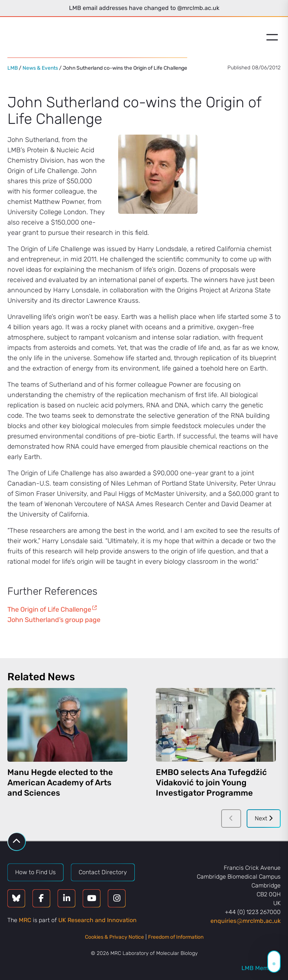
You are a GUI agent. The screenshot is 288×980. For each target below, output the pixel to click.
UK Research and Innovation (97, 920)
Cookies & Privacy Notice (114, 937)
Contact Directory (103, 872)
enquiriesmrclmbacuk (246, 921)
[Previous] (231, 819)
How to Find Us (35, 872)
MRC (25, 920)
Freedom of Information (176, 937)
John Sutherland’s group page (54, 620)
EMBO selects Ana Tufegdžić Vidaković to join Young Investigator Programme (211, 783)
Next (264, 818)
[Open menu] (272, 37)
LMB (13, 68)
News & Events (40, 68)
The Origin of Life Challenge (49, 609)
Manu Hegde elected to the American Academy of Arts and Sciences (60, 783)
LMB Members (261, 968)
